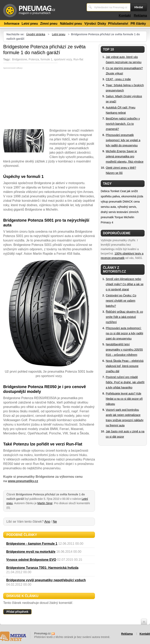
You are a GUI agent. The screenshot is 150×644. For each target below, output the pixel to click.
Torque (119, 217)
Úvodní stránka (36, 34)
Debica (105, 191)
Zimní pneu (49, 24)
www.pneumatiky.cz (23, 481)
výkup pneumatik (111, 202)
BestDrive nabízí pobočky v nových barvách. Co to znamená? (123, 124)
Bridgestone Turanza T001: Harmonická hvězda (42, 568)
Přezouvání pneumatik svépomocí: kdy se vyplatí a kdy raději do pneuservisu (123, 140)
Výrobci (90, 24)
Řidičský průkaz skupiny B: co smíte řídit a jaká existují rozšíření (124, 317)
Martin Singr (45, 503)
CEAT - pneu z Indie (118, 79)
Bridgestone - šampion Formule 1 (32, 544)
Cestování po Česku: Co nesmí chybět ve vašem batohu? (121, 301)
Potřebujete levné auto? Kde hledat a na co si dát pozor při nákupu (124, 399)
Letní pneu (30, 24)
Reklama (140, 16)
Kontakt (125, 16)
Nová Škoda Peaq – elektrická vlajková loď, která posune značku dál (125, 366)
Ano (47, 522)
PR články (138, 24)
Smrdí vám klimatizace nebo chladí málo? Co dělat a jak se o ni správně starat (125, 284)
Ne (55, 522)
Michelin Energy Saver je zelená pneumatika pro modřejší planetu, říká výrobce (125, 156)
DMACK (128, 202)
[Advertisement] (37, 99)
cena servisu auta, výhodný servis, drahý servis (120, 207)
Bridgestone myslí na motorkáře (31, 552)
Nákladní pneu (71, 24)
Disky (102, 24)
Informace (12, 24)
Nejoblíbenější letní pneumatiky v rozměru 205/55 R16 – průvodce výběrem (124, 350)
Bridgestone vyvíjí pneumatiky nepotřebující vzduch (46, 580)
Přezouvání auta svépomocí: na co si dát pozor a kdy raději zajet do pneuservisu (124, 333)
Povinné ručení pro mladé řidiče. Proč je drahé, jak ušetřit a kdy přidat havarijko (125, 382)
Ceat (123, 191)
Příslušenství (118, 24)
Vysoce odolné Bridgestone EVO (31, 560)
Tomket (115, 191)
